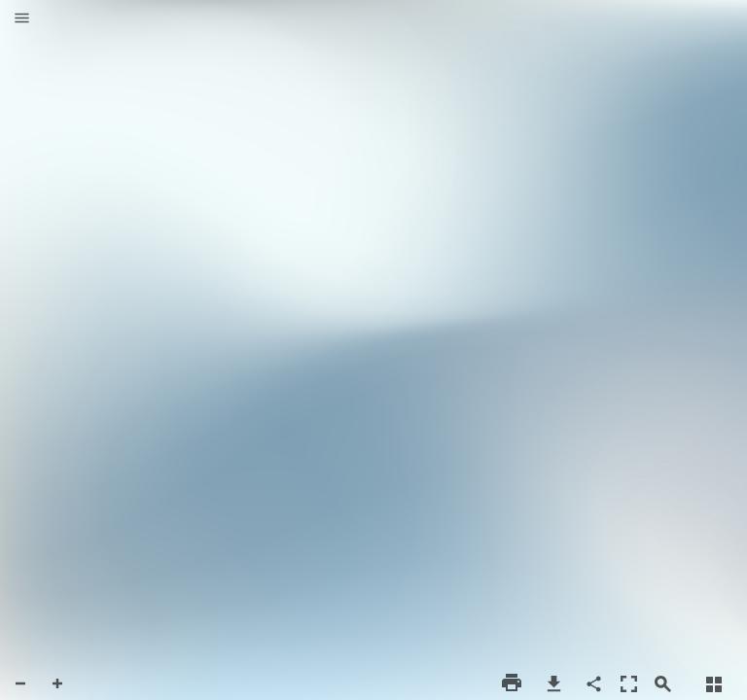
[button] (22, 19)
